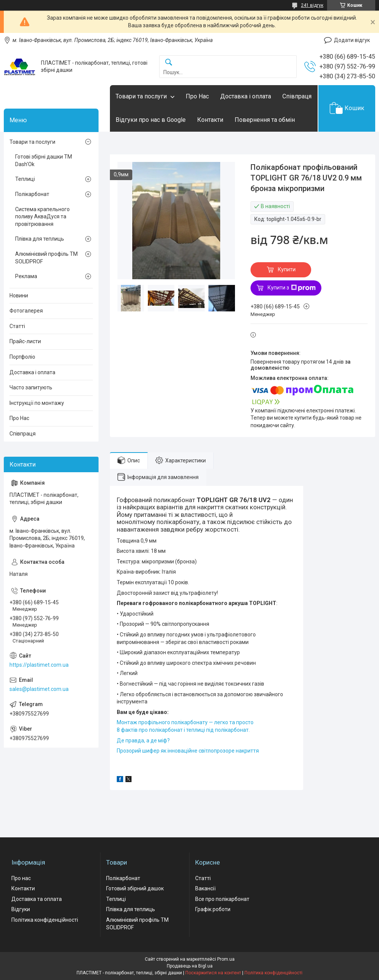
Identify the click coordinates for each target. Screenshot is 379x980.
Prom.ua (226, 959)
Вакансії (205, 888)
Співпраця (297, 96)
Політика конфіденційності (45, 920)
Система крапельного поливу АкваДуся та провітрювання (42, 217)
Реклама (26, 276)
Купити (287, 269)
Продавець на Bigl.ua (190, 966)
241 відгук (312, 5)
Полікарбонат (32, 194)
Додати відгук (352, 40)
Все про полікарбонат (222, 899)
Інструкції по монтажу (37, 403)
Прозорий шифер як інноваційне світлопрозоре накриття (188, 751)
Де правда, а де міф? (143, 740)
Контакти (210, 120)
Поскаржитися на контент (213, 973)
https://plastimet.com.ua (39, 665)
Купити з (292, 288)
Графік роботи (213, 909)
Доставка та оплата (37, 899)
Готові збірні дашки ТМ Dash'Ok (44, 160)
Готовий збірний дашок (135, 888)
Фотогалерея (26, 311)
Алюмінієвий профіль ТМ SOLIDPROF (46, 258)
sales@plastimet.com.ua (39, 689)
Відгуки (21, 909)
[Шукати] (169, 63)
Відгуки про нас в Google (151, 120)
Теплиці (25, 179)
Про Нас (197, 96)
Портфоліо (22, 357)
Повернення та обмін (265, 120)
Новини (19, 296)
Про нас (21, 878)
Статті (17, 326)
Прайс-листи (25, 341)
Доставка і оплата (246, 96)
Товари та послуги (141, 96)
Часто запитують (31, 387)
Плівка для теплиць (40, 239)
